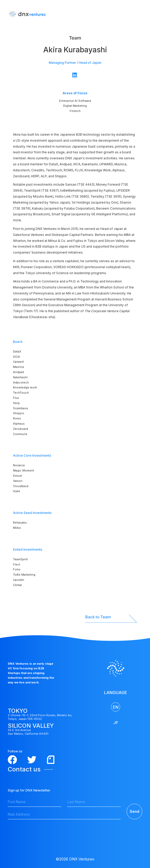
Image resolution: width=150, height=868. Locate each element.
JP (116, 722)
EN (116, 707)
